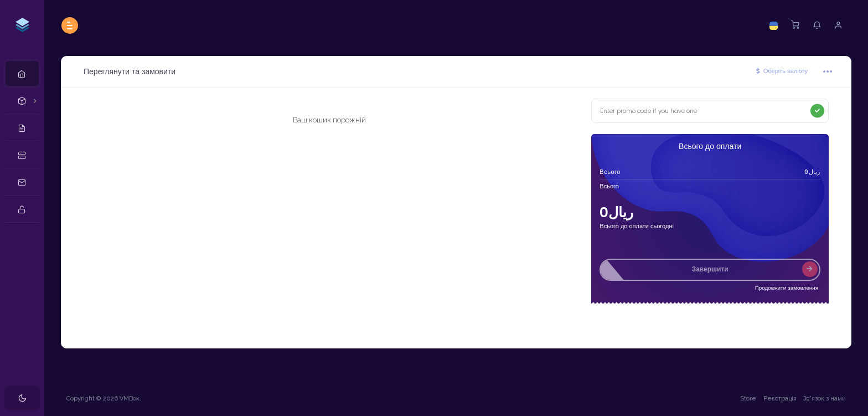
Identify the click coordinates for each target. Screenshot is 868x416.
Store (748, 399)
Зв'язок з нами (825, 399)
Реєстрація (780, 399)
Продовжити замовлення (787, 288)
